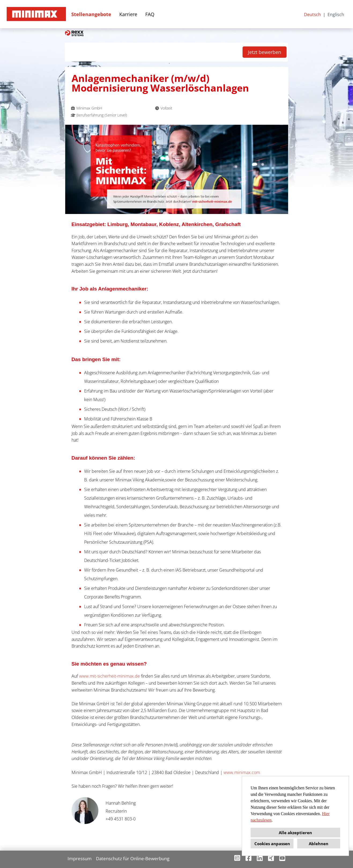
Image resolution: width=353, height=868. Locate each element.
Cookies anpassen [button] (272, 844)
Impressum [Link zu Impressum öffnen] (80, 858)
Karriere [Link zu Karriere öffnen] (128, 14)
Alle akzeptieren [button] (295, 833)
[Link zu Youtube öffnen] (282, 858)
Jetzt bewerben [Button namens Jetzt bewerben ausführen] (265, 52)
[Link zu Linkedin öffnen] (260, 858)
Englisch (336, 14)
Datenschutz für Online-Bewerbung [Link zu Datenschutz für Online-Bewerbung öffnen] (133, 858)
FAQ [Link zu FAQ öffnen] (150, 14)
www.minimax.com (242, 772)
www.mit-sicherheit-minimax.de (109, 676)
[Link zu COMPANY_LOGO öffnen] (36, 14)
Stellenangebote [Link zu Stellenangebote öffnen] (91, 14)
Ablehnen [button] (319, 844)
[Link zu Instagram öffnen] (237, 858)
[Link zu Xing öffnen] (271, 858)
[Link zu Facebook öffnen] (248, 858)
